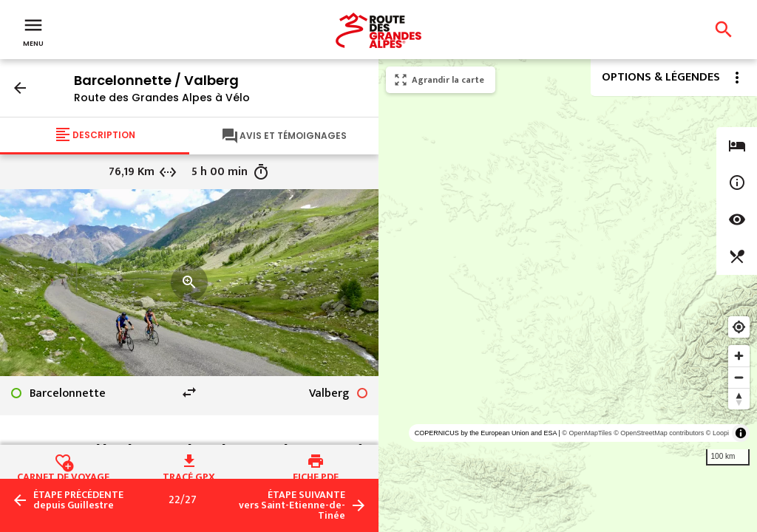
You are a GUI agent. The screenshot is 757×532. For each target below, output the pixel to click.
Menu (33, 31)
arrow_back (20, 88)
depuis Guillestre (78, 500)
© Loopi (717, 433)
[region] (568, 296)
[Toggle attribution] (741, 433)
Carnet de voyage (63, 475)
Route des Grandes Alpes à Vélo (162, 98)
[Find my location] (739, 327)
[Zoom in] (739, 356)
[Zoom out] (739, 377)
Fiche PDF (316, 475)
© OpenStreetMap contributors (659, 433)
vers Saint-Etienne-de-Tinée (292, 505)
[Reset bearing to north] (739, 399)
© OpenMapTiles (587, 433)
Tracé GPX (189, 475)
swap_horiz (189, 392)
